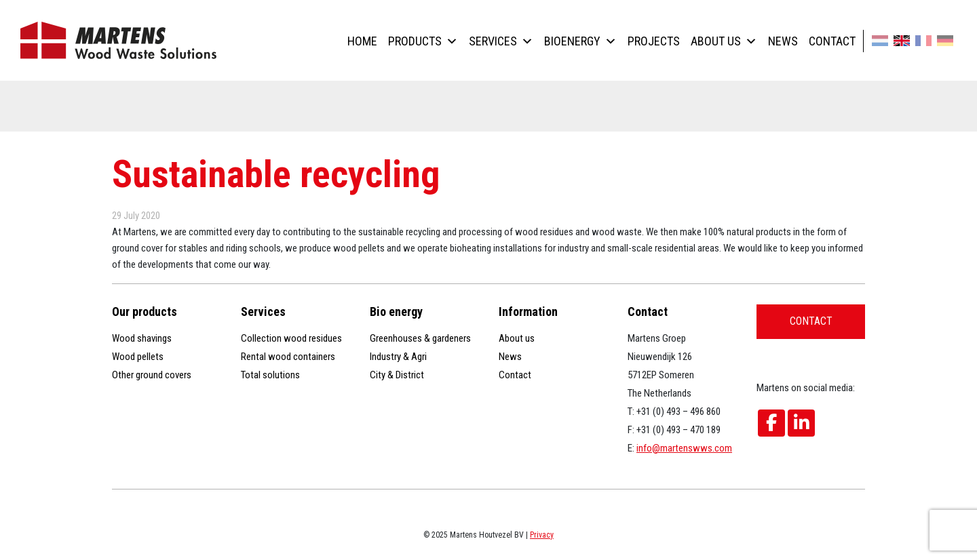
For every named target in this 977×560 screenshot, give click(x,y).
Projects (654, 41)
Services (501, 41)
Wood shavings (142, 338)
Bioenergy (580, 41)
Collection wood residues (291, 338)
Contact (832, 41)
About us (724, 41)
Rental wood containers (288, 357)
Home (362, 41)
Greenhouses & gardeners (420, 338)
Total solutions (270, 375)
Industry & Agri (398, 357)
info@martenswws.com (684, 448)
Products (423, 41)
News (783, 41)
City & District (397, 375)
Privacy (542, 535)
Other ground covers (152, 375)
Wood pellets (138, 357)
